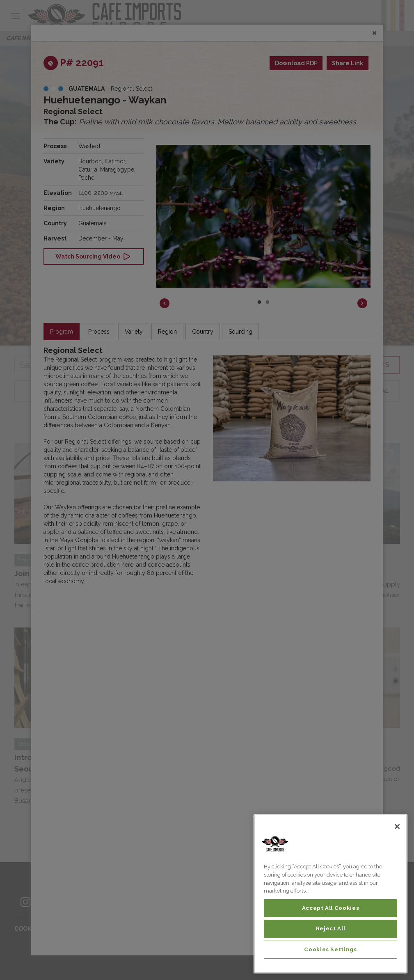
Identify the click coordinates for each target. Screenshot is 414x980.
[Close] (397, 827)
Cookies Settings (331, 949)
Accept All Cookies (331, 908)
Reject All (331, 928)
